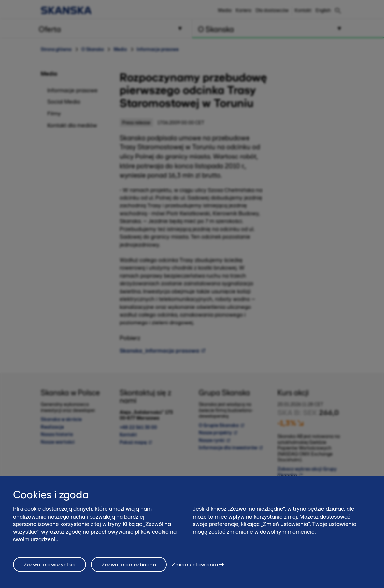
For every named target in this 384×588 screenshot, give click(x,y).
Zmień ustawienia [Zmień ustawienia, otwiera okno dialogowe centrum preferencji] (195, 567)
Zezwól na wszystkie (50, 567)
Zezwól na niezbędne (129, 567)
